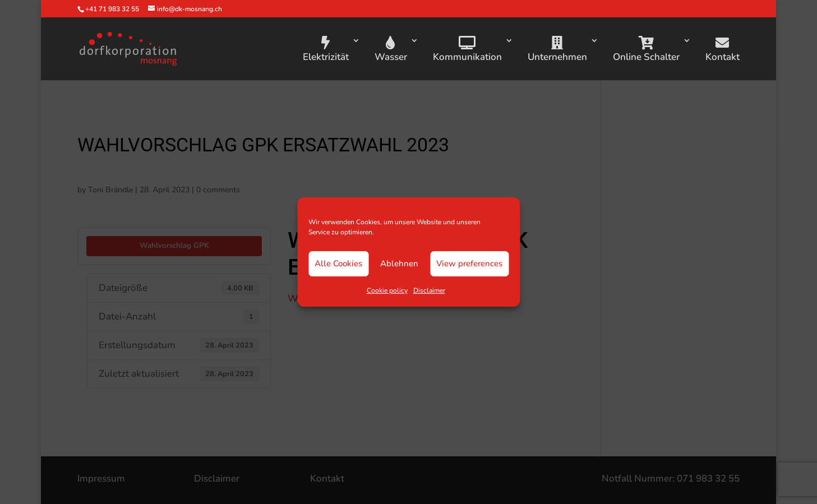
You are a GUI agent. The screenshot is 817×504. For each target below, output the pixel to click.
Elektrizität (326, 50)
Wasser (391, 50)
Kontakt (723, 50)
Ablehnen (399, 263)
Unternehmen (557, 50)
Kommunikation (467, 50)
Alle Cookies (338, 263)
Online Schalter (646, 50)
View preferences (469, 263)
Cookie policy (387, 290)
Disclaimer (429, 290)
